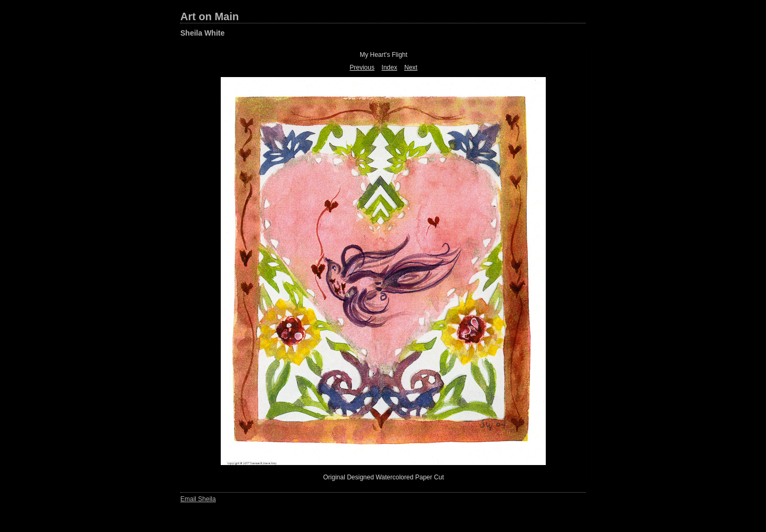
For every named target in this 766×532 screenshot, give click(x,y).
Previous (362, 67)
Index (389, 67)
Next (411, 67)
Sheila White (202, 33)
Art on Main (210, 16)
